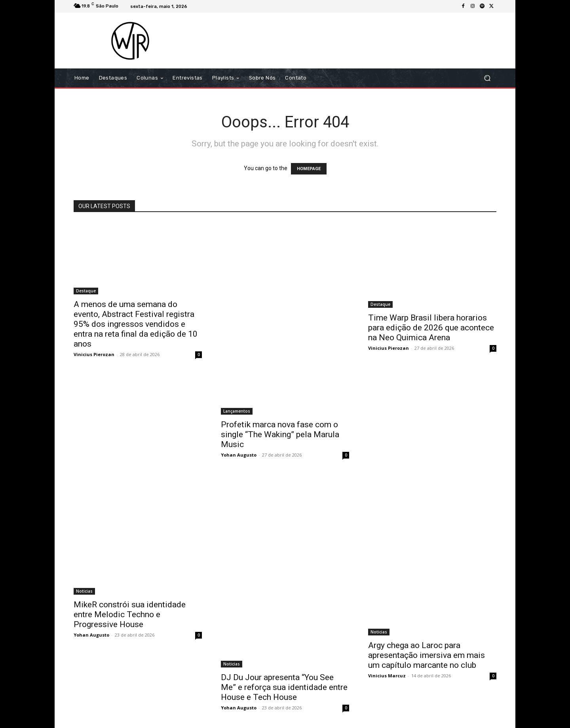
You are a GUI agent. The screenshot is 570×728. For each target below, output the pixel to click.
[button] (487, 78)
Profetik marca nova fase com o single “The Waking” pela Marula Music (280, 434)
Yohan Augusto (239, 455)
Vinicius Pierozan (94, 354)
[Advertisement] (351, 40)
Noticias (84, 591)
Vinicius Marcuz (387, 676)
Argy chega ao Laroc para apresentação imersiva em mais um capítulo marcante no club (427, 655)
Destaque (86, 291)
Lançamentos (237, 411)
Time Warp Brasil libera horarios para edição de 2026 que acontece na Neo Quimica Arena (431, 328)
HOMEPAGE (309, 169)
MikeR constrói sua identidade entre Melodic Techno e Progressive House (130, 614)
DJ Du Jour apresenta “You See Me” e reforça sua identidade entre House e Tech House (284, 687)
